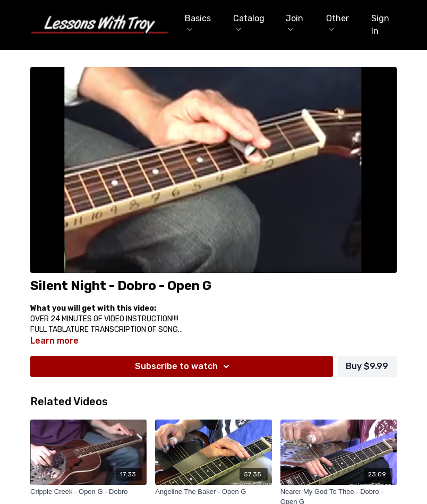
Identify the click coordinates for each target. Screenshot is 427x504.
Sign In (380, 25)
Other (338, 22)
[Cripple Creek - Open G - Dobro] (88, 492)
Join (294, 22)
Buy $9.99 (367, 366)
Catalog (249, 22)
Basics (198, 22)
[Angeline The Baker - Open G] (213, 492)
